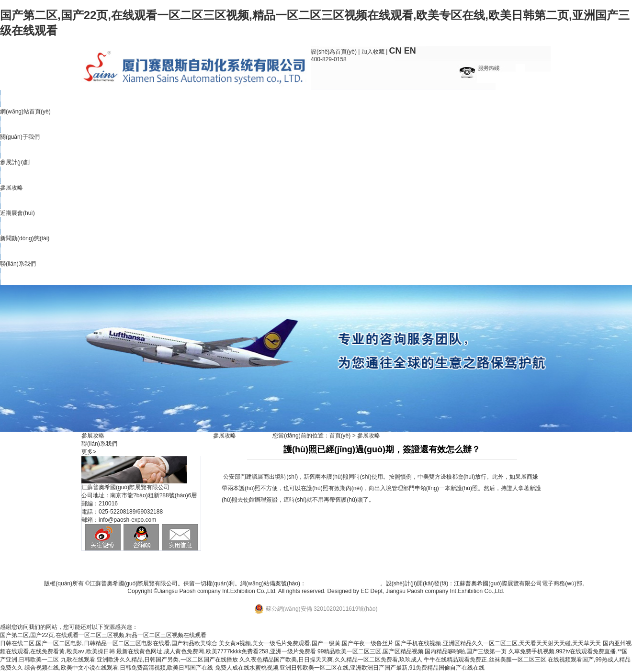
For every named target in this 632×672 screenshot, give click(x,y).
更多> (89, 452)
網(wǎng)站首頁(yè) (25, 112)
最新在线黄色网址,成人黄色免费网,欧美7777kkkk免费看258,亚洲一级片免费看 (216, 651)
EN (410, 51)
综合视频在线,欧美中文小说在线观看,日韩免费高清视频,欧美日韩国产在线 (119, 668)
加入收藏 (373, 52)
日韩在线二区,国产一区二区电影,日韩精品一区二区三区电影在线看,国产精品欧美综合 (109, 643)
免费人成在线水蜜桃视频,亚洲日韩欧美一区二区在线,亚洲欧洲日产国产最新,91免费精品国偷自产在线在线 (350, 668)
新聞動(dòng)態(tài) (25, 238)
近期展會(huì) (17, 213)
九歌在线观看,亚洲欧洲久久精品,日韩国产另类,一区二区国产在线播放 (149, 660)
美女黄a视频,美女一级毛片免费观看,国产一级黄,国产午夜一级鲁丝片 (306, 643)
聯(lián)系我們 (18, 264)
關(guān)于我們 (20, 137)
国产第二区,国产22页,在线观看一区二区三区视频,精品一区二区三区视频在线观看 (103, 635)
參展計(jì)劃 (15, 162)
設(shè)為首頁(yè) (334, 52)
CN (395, 51)
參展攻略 (11, 188)
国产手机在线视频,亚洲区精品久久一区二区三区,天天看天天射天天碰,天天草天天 (498, 643)
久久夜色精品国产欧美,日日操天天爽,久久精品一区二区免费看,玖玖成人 (331, 660)
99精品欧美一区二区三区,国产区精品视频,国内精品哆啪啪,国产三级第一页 (412, 651)
